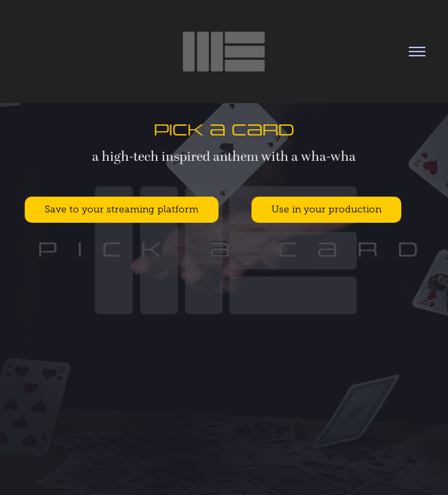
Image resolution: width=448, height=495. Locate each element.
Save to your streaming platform (122, 209)
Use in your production (326, 209)
